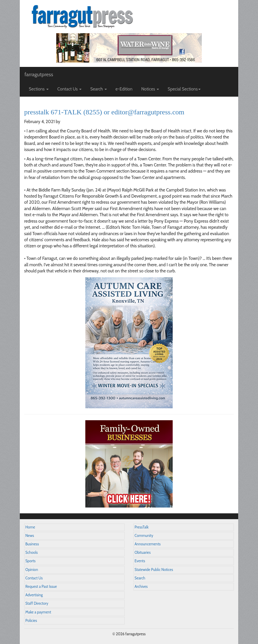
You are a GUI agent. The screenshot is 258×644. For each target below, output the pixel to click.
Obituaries (143, 552)
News (30, 536)
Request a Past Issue (41, 587)
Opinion (32, 570)
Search (140, 578)
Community (144, 536)
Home (30, 527)
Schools (31, 552)
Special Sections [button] (184, 89)
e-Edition (124, 89)
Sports (30, 561)
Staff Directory (37, 603)
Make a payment (38, 612)
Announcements (147, 544)
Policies (31, 621)
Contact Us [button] (69, 89)
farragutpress (39, 74)
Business (32, 544)
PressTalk (142, 527)
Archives (141, 587)
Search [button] (99, 89)
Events (140, 561)
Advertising (34, 595)
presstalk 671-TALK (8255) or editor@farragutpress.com (104, 112)
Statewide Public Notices (154, 570)
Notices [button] (150, 89)
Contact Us (34, 578)
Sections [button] (39, 89)
